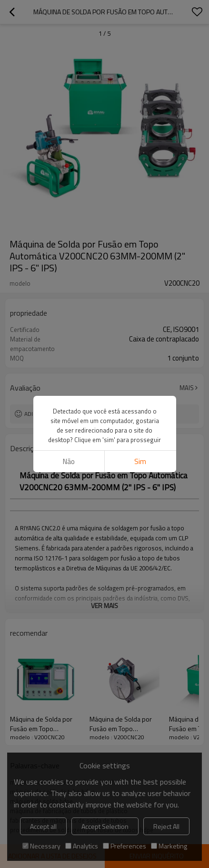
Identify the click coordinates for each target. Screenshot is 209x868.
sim (140, 461)
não (69, 461)
